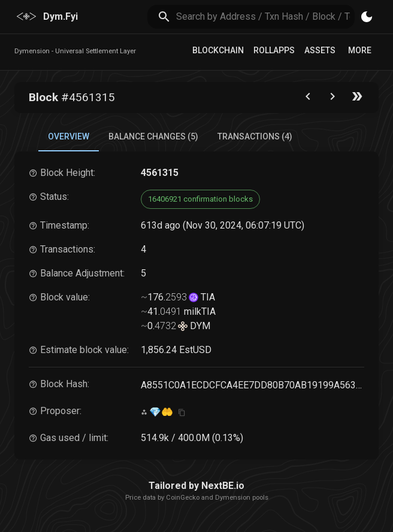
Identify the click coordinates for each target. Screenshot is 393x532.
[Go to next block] (332, 99)
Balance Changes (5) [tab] (153, 136)
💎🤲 (161, 412)
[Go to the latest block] (357, 99)
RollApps (274, 50)
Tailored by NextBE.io (196, 486)
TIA (207, 297)
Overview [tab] (69, 136)
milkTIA (199, 311)
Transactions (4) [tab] (255, 136)
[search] (266, 16)
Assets (320, 50)
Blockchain (218, 50)
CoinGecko (183, 498)
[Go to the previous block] (308, 99)
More (360, 50)
